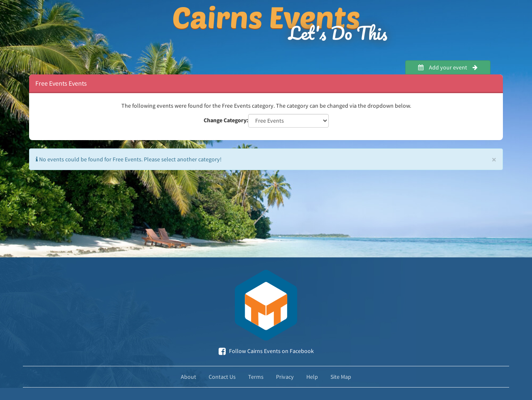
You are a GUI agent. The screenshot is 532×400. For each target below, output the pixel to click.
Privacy (285, 377)
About (188, 377)
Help (312, 377)
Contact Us (222, 377)
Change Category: (226, 120)
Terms (256, 377)
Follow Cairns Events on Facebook (266, 351)
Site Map (341, 377)
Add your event (448, 67)
